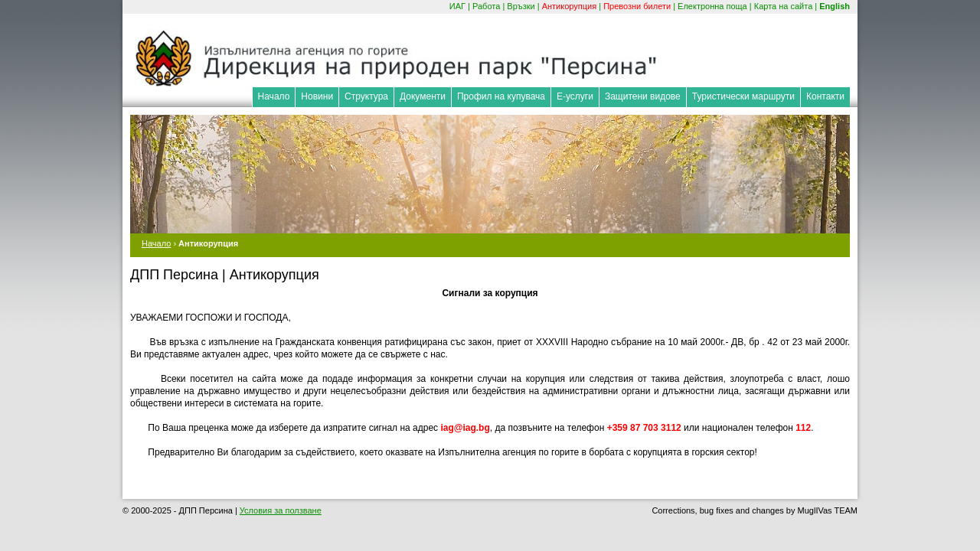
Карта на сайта (784, 6)
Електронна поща (712, 6)
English (835, 6)
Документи (423, 96)
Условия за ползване (281, 510)
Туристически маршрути (743, 96)
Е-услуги (575, 96)
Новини (317, 96)
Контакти (825, 96)
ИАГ (457, 6)
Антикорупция (570, 6)
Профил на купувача (501, 96)
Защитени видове (643, 96)
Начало (274, 96)
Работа (486, 6)
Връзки (521, 6)
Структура (366, 96)
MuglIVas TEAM (828, 510)
